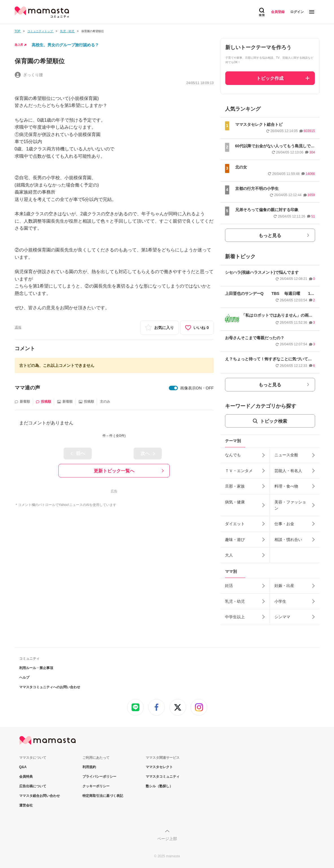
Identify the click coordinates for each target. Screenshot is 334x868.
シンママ (282, 617)
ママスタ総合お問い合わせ (40, 796)
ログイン (297, 12)
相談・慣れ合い (288, 540)
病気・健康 (235, 502)
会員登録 (278, 12)
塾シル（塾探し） (159, 786)
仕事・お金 (284, 524)
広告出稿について (33, 786)
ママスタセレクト (159, 767)
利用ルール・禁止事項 (36, 668)
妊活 (229, 586)
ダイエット (235, 524)
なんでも (233, 455)
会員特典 (26, 777)
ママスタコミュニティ (163, 777)
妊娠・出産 (284, 586)
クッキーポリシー (96, 786)
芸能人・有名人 (288, 471)
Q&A (23, 767)
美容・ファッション (290, 505)
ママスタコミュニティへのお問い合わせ (50, 687)
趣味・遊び (235, 540)
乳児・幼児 (235, 601)
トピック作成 (270, 78)
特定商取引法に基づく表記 (103, 796)
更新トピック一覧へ (114, 471)
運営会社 (26, 805)
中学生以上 (235, 617)
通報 (18, 327)
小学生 (280, 601)
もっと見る (270, 235)
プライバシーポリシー (99, 777)
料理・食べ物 (286, 486)
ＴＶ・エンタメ (239, 471)
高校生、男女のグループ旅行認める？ (65, 45)
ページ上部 (167, 839)
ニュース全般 (286, 455)
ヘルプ (24, 678)
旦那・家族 (235, 486)
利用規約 (89, 767)
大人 (229, 555)
